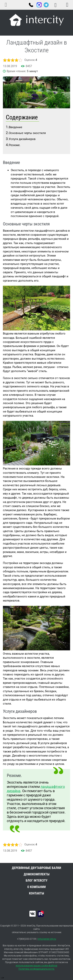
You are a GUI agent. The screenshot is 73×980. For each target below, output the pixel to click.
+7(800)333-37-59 (31, 5)
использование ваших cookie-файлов (36, 966)
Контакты (36, 893)
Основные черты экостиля (27, 133)
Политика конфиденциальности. (37, 969)
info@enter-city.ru (47, 939)
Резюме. (15, 145)
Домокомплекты (37, 874)
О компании (36, 887)
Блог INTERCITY (37, 881)
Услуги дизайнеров (22, 139)
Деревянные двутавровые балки (36, 868)
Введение (15, 127)
